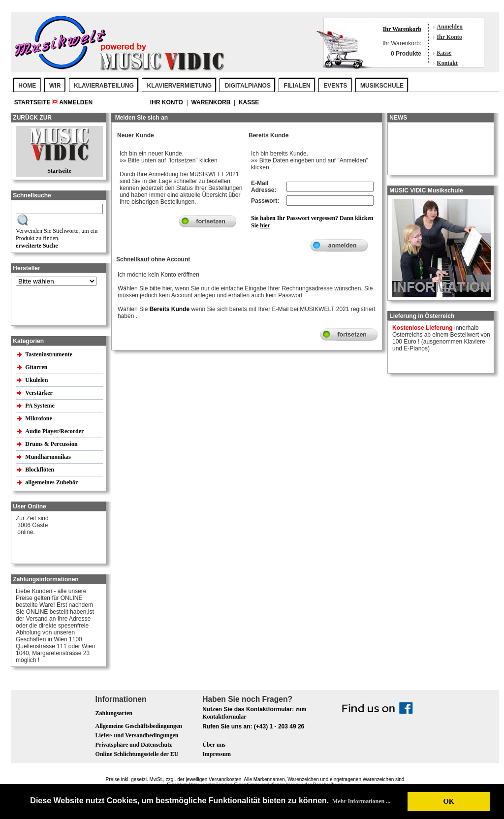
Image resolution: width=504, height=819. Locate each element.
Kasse (444, 53)
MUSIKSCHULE (382, 86)
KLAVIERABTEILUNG (104, 86)
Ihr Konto (449, 37)
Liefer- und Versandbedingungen (137, 735)
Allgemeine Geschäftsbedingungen (139, 726)
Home (27, 86)
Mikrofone (39, 418)
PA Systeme (40, 406)
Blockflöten (40, 470)
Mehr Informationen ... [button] (361, 801)
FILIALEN (297, 86)
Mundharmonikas (48, 457)
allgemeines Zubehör (52, 482)
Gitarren (37, 367)
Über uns (214, 745)
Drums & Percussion (52, 444)
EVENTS (335, 86)
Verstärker (39, 393)
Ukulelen (37, 380)
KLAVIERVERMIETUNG (180, 86)
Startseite (33, 102)
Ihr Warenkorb (402, 29)
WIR (55, 86)
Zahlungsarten (114, 713)
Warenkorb (211, 102)
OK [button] (448, 801)
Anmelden (450, 27)
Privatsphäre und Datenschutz (134, 745)
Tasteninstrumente (49, 354)
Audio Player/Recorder (54, 431)
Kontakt (447, 63)
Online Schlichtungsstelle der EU (137, 754)
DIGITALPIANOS (248, 86)
